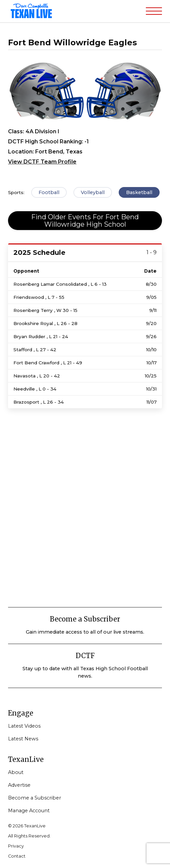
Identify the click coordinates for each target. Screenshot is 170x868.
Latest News (23, 739)
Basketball (139, 192)
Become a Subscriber (35, 798)
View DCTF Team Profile (42, 162)
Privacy (16, 846)
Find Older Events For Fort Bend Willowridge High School (85, 221)
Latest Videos (24, 726)
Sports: (16, 192)
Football (49, 192)
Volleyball (93, 192)
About (16, 772)
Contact (17, 856)
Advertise (19, 785)
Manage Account (29, 811)
